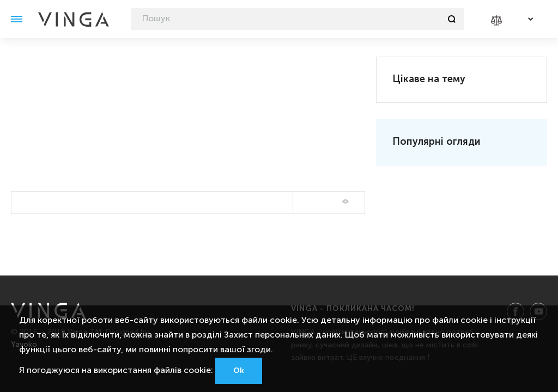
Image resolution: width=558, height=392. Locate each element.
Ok (239, 371)
